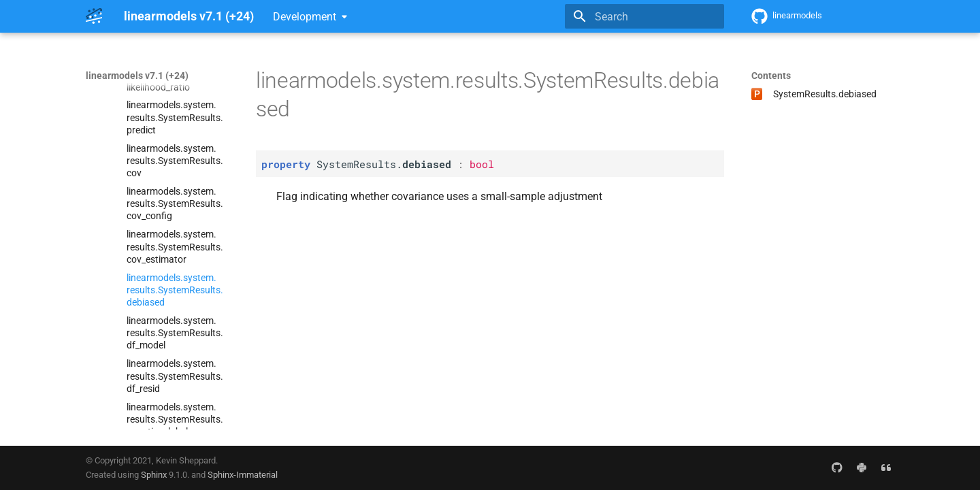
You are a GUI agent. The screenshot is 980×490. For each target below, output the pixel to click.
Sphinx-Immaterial (243, 475)
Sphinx (154, 475)
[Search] (644, 16)
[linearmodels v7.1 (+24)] (94, 16)
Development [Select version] (305, 17)
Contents (771, 76)
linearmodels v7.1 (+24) (137, 76)
